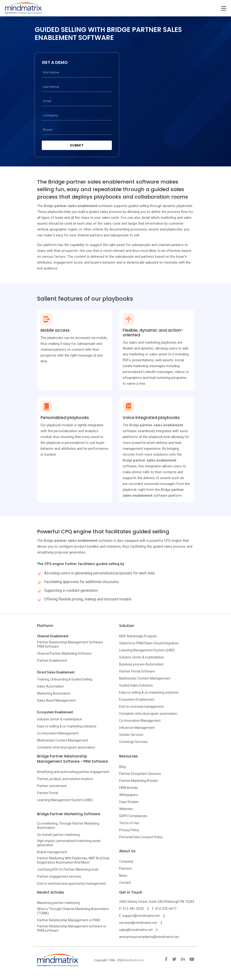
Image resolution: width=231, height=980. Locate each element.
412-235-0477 (166, 909)
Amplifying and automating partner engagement (73, 772)
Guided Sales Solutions (136, 686)
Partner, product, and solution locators (65, 779)
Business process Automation (141, 665)
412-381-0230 (133, 909)
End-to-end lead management (142, 707)
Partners (126, 869)
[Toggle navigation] (224, 8)
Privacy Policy (129, 830)
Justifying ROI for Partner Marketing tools (68, 870)
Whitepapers (129, 795)
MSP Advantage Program (138, 637)
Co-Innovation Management (58, 734)
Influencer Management (137, 728)
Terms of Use (129, 823)
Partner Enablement (52, 661)
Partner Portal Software (137, 672)
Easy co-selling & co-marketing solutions (67, 727)
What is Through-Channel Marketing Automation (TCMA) (73, 911)
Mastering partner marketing (58, 903)
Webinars (126, 809)
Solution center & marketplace (59, 720)
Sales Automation (50, 687)
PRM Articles (129, 788)
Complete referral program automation (66, 748)
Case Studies (129, 802)
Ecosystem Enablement (137, 700)
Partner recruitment (52, 786)
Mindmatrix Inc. (134, 961)
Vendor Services (131, 735)
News (123, 876)
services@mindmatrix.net (138, 923)
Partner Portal (47, 793)
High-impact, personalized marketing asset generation (69, 843)
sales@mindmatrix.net (136, 930)
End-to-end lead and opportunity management (72, 884)
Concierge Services (133, 742)
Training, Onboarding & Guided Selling (65, 680)
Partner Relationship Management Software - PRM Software (71, 645)
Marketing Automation (54, 694)
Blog (122, 767)
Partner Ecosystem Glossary (140, 774)
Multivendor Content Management (63, 741)
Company (126, 862)
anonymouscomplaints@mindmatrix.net (149, 937)
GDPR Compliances (133, 816)
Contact (125, 883)
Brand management (52, 853)
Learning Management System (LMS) (147, 651)
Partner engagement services (59, 877)
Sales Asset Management (56, 701)
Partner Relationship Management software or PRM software (72, 929)
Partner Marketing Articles (139, 781)
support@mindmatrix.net (141, 916)
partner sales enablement (76, 206)
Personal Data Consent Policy (141, 838)
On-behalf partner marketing (58, 835)
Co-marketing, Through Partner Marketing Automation (68, 826)
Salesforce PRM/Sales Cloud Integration (149, 644)
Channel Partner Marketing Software (64, 654)
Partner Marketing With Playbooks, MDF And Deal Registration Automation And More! (73, 861)
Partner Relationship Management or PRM (68, 921)
